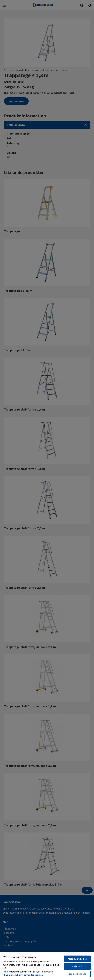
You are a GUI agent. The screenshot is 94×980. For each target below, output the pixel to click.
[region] (47, 966)
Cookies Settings (77, 974)
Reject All (77, 966)
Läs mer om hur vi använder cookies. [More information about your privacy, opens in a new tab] (24, 975)
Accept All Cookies (77, 959)
